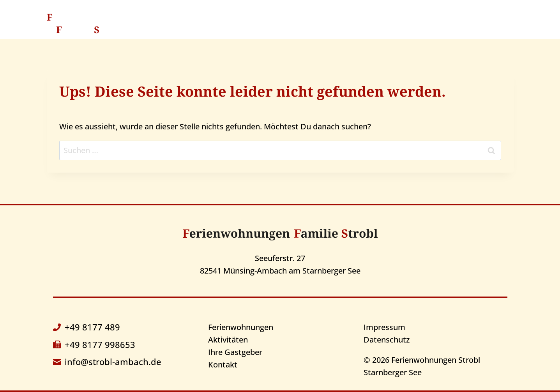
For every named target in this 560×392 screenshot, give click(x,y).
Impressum (384, 327)
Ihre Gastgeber (388, 23)
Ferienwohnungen (241, 327)
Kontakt (450, 23)
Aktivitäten (321, 23)
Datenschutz (387, 340)
